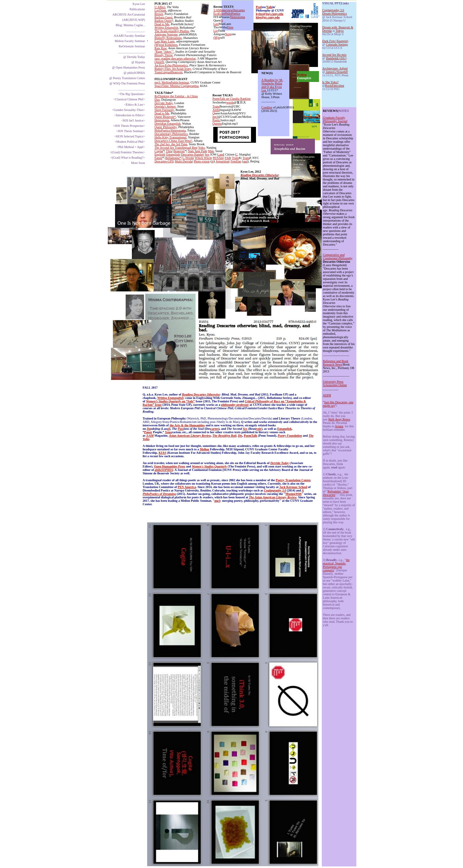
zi (168, 429)
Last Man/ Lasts (165, 41)
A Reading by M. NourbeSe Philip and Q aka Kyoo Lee (272, 85)
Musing (290, 494)
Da (149, 429)
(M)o (217, 38)
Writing (302, 75)
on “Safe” (188, 401)
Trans (235, 158)
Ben (194, 148)
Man (211, 151)
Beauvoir (179, 151)
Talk (269, 7)
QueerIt (159, 62)
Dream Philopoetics (335, 14)
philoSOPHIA (164, 470)
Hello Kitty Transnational (171, 137)
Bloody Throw (164, 55)
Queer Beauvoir (165, 117)
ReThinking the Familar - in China (176, 96)
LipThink (161, 10)
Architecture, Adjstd (335, 68)
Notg (228, 34)
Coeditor (267, 107)
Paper (148, 432)
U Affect (160, 7)
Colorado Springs (337, 44)
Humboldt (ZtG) (336, 58)
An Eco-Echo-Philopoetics (171, 65)
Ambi (216, 110)
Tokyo (340, 31)
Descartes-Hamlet (192, 154)
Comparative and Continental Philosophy (338, 257)
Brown (159, 14)
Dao (157, 100)
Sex (245, 429)
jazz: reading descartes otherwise (175, 58)
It (222, 20)
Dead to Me (162, 24)
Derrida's (161, 106)
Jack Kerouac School (293, 487)
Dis (240, 436)
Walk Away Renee (339, 419)
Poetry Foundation (290, 436)
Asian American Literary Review (190, 436)
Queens (217, 124)
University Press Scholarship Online (335, 383)
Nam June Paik (197, 151)
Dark (326, 41)
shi (163, 154)
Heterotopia (162, 120)
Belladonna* (173, 158)
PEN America (187, 487)
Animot (171, 106)
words (230, 102)
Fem (332, 41)
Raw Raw (161, 48)
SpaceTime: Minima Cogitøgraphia (177, 86)
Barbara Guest (164, 17)
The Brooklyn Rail (224, 436)
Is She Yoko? (331, 82)
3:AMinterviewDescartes (229, 10)
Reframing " (335, 491)
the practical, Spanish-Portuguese (336, 563)
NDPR (327, 395)
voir (259, 429)
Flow (230, 27)
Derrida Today (280, 463)
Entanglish (284, 429)
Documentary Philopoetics (171, 134)
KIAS (162, 453)
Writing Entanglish (166, 28)
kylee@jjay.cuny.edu (270, 14)
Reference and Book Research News (336, 363)
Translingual (182, 148)
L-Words (188, 158)
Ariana (339, 426)
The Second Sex (164, 148)
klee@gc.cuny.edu (268, 17)
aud (245, 161)
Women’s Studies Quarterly (163, 401)
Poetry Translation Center (293, 480)
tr (212, 161)
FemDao (236, 161)
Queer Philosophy (166, 127)
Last (216, 24)
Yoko (202, 148)
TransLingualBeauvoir (169, 72)
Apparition (222, 161)
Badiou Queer (163, 21)
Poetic (217, 120)
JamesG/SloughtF (337, 72)
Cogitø (159, 151)
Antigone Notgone (166, 34)
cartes (215, 429)
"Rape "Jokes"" (164, 52)
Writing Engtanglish (170, 398)
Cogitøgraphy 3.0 (333, 10)
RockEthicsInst (335, 86)
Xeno (168, 432)
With (299, 494)
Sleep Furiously (164, 110)
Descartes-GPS (164, 161)
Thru (169, 151)
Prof (259, 7)
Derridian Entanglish (168, 124)
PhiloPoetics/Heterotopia (170, 130)
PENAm (218, 158)
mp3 (217, 501)
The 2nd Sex (162, 144)
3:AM (150, 436)
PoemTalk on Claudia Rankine (232, 99)
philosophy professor (235, 405)
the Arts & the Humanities (187, 425)
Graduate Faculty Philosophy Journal (335, 119)
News (274, 221)
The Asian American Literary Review (273, 497)
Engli (158, 154)
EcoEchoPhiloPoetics (227, 14)
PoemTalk (251, 436)
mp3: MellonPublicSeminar (172, 82)
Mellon (205, 449)
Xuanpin (342, 41)
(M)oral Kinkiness (166, 45)
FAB (228, 158)
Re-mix (342, 55)
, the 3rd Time (178, 144)
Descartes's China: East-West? (174, 141)
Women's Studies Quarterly (209, 466)
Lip (216, 31)
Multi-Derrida (184, 161)
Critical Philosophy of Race (263, 401)
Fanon (159, 158)
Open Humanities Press (170, 466)
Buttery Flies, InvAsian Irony (173, 69)
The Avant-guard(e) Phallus (172, 31)
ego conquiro (333, 568)
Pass (181, 429)
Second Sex (329, 55)
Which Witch (203, 158)
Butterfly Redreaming (168, 38)
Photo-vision (202, 161)
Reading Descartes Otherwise (201, 394)
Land (221, 154)
